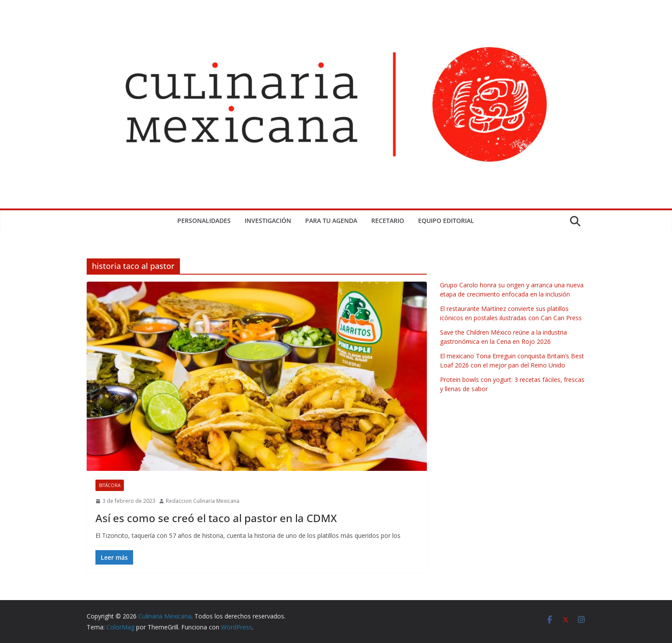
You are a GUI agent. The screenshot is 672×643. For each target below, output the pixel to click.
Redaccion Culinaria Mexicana (203, 501)
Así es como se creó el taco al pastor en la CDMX (216, 518)
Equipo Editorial (446, 221)
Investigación (268, 221)
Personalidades (204, 221)
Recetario (388, 221)
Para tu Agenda (331, 221)
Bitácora (110, 485)
